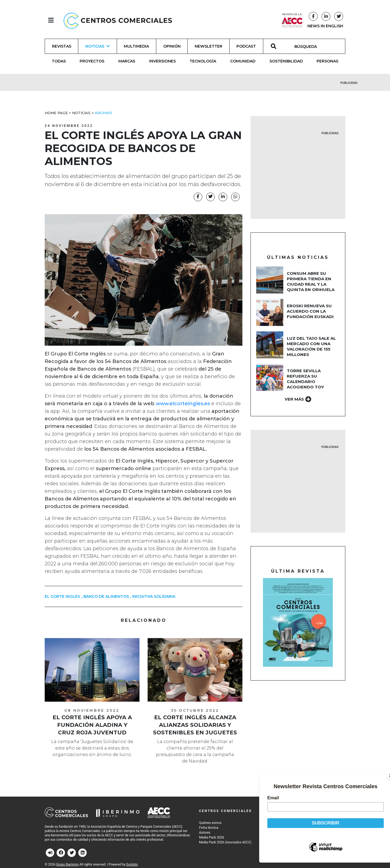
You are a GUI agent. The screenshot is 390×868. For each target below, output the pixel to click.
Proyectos (92, 61)
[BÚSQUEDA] (309, 46)
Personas (327, 61)
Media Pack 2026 (212, 837)
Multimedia (136, 46)
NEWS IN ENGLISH (325, 26)
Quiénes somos (210, 823)
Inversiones (162, 61)
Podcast (246, 46)
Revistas (62, 46)
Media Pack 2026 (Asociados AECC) (225, 842)
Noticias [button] (97, 46)
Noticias (81, 113)
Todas (59, 61)
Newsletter (209, 46)
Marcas (127, 61)
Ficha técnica (209, 828)
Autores (205, 833)
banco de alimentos (106, 596)
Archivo (103, 113)
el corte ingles (62, 596)
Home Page (56, 113)
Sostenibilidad (286, 61)
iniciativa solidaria (154, 596)
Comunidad (243, 61)
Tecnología (203, 61)
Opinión (172, 46)
